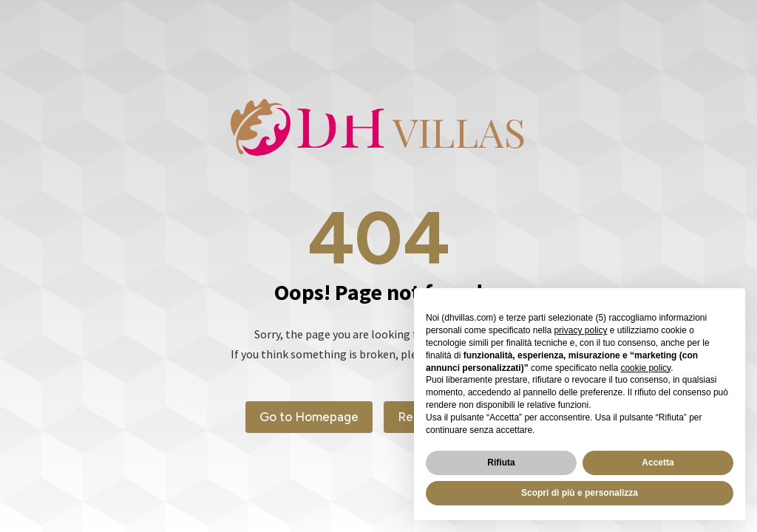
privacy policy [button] (580, 330)
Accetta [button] (658, 463)
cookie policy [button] (645, 368)
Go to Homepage (309, 417)
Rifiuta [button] (501, 463)
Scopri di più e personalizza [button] (580, 493)
